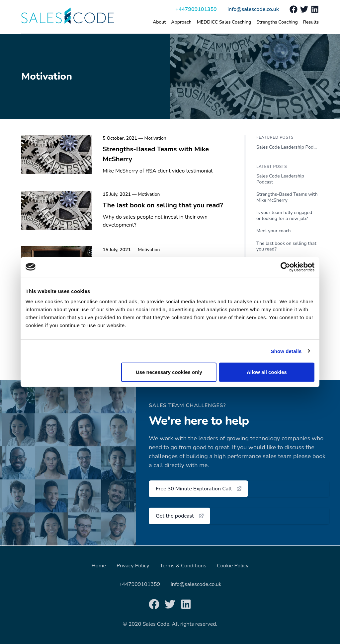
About (159, 22)
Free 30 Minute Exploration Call (199, 489)
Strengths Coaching (277, 22)
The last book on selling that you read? (163, 205)
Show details (286, 351)
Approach (181, 22)
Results (311, 22)
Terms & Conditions (183, 566)
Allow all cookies (267, 372)
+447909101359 (196, 9)
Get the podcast (180, 516)
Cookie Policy (233, 566)
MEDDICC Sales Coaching (224, 22)
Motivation (155, 138)
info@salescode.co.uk (253, 9)
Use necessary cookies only (169, 372)
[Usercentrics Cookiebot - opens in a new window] (285, 267)
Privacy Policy (133, 566)
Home (99, 566)
